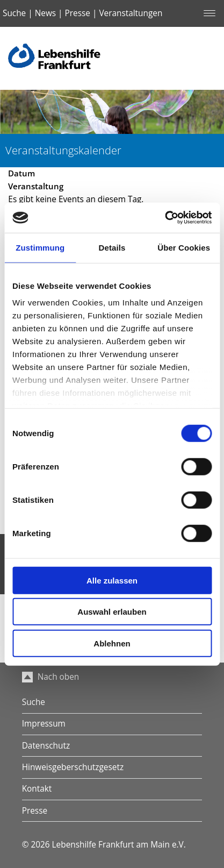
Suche (14, 13)
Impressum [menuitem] (44, 724)
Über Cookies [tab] (184, 247)
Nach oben (51, 677)
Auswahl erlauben (112, 612)
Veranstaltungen (131, 13)
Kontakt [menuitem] (37, 789)
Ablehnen (112, 643)
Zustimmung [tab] (40, 247)
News (45, 13)
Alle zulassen (112, 580)
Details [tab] (112, 247)
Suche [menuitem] (34, 702)
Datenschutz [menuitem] (46, 746)
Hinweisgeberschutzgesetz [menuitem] (73, 767)
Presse (78, 13)
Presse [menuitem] (35, 811)
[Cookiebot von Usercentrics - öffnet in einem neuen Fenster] (165, 218)
